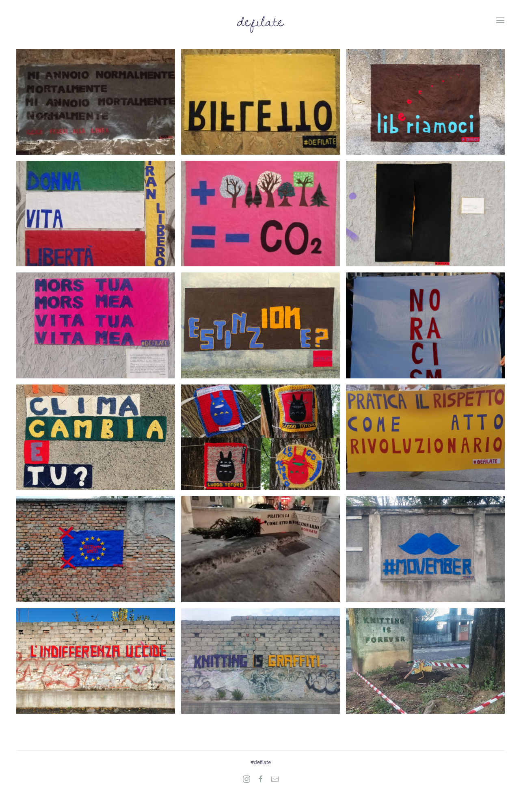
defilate (261, 20)
